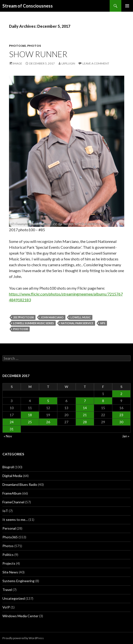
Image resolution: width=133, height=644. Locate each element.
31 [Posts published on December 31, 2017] (12, 429)
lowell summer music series (34, 323)
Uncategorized (14, 598)
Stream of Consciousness (28, 6)
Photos (34, 46)
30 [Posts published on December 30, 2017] (121, 422)
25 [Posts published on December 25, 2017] (30, 422)
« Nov (8, 436)
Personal (9, 528)
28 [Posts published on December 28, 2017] (85, 422)
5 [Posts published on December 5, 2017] (48, 401)
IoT (5, 511)
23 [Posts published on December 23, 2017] (121, 415)
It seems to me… (15, 520)
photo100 (21, 329)
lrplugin (68, 63)
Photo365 (18, 46)
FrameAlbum (12, 493)
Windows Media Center (20, 616)
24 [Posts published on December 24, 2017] (12, 422)
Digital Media (12, 476)
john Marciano (52, 317)
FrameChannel (13, 502)
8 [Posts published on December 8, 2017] (103, 401)
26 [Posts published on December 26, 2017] (48, 422)
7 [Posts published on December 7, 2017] (85, 401)
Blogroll (8, 467)
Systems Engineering (18, 581)
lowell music (81, 317)
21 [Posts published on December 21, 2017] (85, 415)
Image (18, 63)
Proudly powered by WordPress (23, 638)
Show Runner (38, 54)
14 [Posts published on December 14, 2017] (85, 408)
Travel (7, 590)
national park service (77, 323)
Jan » (126, 436)
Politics (8, 555)
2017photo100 (23, 317)
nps (103, 323)
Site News (10, 572)
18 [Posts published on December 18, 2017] (30, 415)
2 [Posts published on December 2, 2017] (121, 394)
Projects (9, 563)
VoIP (6, 607)
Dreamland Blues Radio (20, 484)
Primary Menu (127, 6)
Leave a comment (96, 63)
